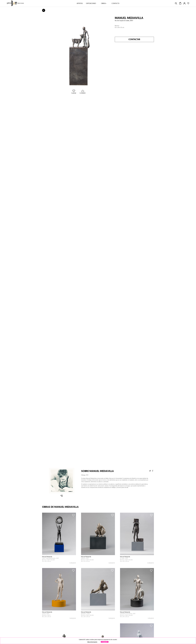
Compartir (83, 92)
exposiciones (91, 3)
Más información (92, 642)
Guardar (74, 92)
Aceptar (105, 642)
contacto (115, 3)
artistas (80, 3)
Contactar (134, 39)
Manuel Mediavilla (129, 18)
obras (104, 3)
